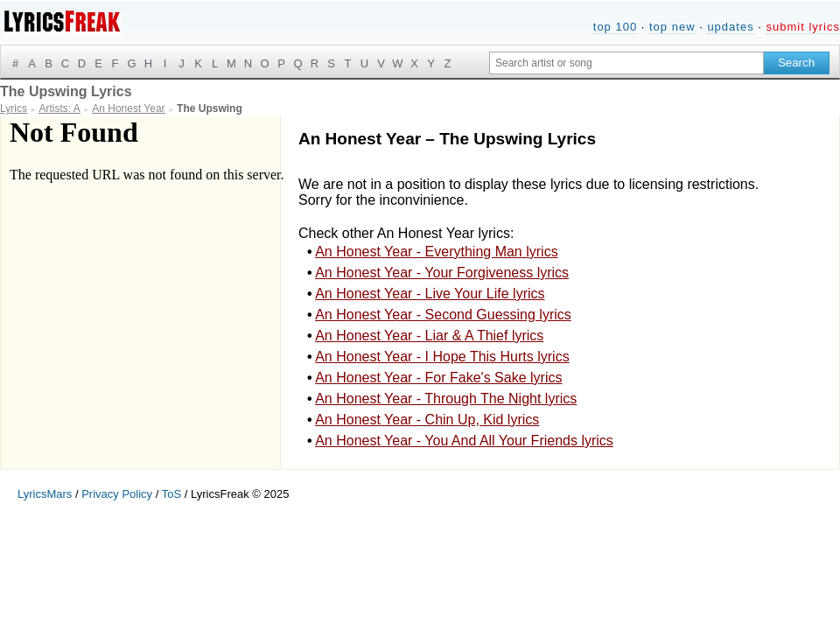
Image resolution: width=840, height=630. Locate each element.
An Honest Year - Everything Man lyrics (436, 252)
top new (672, 27)
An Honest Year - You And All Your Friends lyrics (464, 441)
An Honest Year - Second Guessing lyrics (443, 315)
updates (730, 27)
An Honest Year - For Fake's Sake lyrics (438, 378)
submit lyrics (803, 27)
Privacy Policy (117, 494)
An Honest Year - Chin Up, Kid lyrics (427, 420)
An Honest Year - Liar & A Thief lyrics (429, 336)
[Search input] (626, 63)
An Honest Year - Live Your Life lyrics (430, 294)
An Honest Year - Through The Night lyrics (446, 399)
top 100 (615, 27)
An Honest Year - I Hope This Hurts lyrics (442, 357)
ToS (171, 494)
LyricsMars (45, 494)
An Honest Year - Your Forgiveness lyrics (442, 273)
